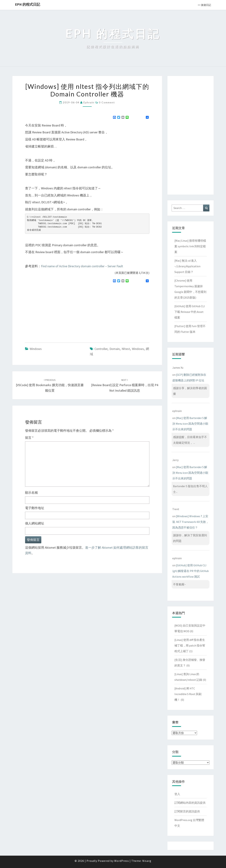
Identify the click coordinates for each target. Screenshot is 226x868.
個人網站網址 (35, 523)
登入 (177, 794)
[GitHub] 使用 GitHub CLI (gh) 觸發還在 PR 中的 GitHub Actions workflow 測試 (191, 571)
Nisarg (147, 861)
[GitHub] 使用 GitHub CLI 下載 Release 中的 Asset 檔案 (190, 312)
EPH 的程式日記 (28, 4)
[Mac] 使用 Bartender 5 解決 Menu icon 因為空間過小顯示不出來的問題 (190, 424)
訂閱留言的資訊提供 (187, 811)
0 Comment (107, 102)
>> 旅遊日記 (204, 5)
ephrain (89, 102)
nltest (126, 349)
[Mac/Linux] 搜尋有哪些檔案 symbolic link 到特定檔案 (190, 246)
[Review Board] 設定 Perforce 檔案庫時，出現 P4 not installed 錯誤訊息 (125, 385)
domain (115, 349)
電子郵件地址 (35, 508)
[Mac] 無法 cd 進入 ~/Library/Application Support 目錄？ (187, 266)
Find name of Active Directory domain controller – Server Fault (82, 266)
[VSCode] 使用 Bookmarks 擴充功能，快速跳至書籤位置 (50, 385)
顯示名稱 (31, 493)
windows (138, 349)
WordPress (122, 861)
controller (101, 349)
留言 (29, 438)
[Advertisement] (55, 311)
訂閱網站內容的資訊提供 (190, 803)
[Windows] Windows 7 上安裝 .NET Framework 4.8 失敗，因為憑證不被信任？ (191, 522)
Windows (36, 349)
